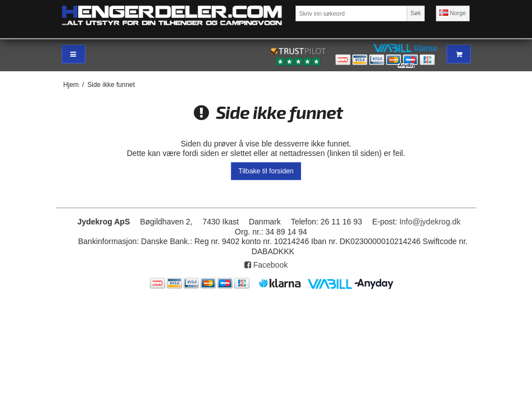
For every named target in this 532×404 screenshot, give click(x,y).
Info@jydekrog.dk (430, 222)
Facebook (266, 265)
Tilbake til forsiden (266, 171)
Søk (416, 13)
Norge (453, 13)
